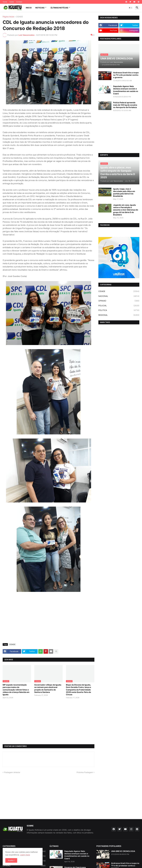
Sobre (12, 2)
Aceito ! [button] (11, 860)
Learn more (25, 855)
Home (5, 2)
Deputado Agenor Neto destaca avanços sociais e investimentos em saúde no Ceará (126, 90)
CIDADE (19, 17)
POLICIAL (119, 306)
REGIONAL (119, 315)
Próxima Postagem (85, 772)
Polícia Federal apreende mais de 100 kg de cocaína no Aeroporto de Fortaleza (125, 105)
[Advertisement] (49, 621)
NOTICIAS (40, 8)
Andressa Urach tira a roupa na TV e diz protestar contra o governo (126, 75)
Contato (19, 2)
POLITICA (119, 310)
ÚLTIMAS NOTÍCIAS (59, 8)
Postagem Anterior (12, 772)
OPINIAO (119, 301)
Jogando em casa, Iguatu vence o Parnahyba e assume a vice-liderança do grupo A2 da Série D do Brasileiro (126, 210)
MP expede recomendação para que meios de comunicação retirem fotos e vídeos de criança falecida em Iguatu (16, 690)
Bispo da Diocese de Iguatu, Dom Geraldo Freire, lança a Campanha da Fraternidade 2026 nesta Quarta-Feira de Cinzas (78, 690)
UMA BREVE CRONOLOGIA (123, 851)
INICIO (29, 8)
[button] (131, 8)
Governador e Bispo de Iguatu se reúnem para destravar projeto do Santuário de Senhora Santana (48, 688)
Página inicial (8, 17)
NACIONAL (119, 296)
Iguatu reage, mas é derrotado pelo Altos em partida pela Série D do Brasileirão (124, 192)
